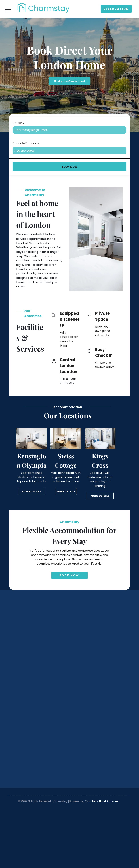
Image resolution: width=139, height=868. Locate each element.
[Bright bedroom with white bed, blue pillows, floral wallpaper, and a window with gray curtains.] (97, 691)
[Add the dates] (69, 151)
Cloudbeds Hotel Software (101, 801)
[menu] (8, 11)
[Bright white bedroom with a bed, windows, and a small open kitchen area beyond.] (38, 750)
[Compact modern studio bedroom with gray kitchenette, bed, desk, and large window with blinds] (38, 632)
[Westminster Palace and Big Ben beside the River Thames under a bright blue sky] (97, 750)
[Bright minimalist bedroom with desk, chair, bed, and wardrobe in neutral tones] (38, 691)
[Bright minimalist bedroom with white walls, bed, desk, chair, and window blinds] (97, 632)
